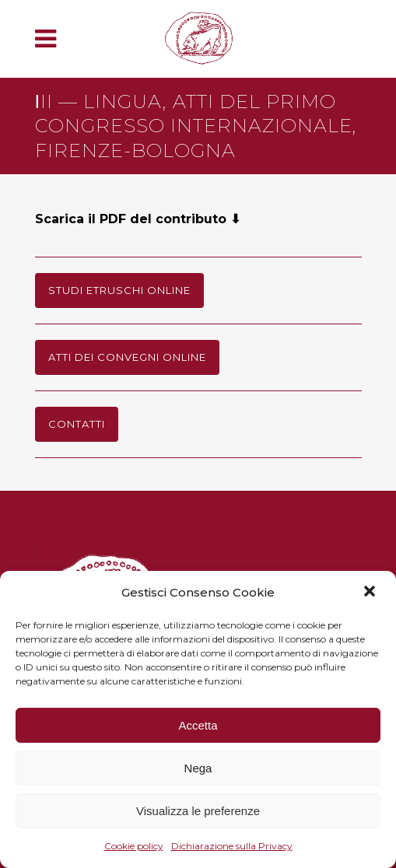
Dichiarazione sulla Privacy (232, 846)
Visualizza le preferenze (198, 811)
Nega (198, 768)
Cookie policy (134, 846)
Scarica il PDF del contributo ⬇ (138, 219)
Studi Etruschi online (119, 290)
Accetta (198, 725)
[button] (371, 593)
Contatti (77, 424)
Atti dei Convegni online (127, 357)
